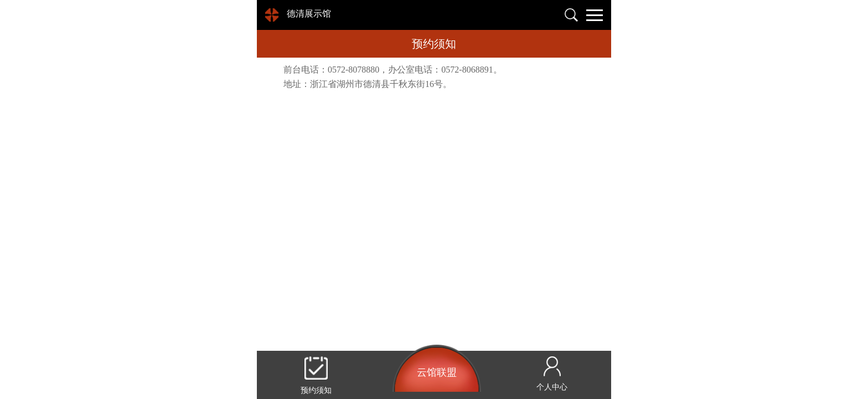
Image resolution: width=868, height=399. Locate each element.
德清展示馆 (309, 14)
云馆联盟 (437, 372)
